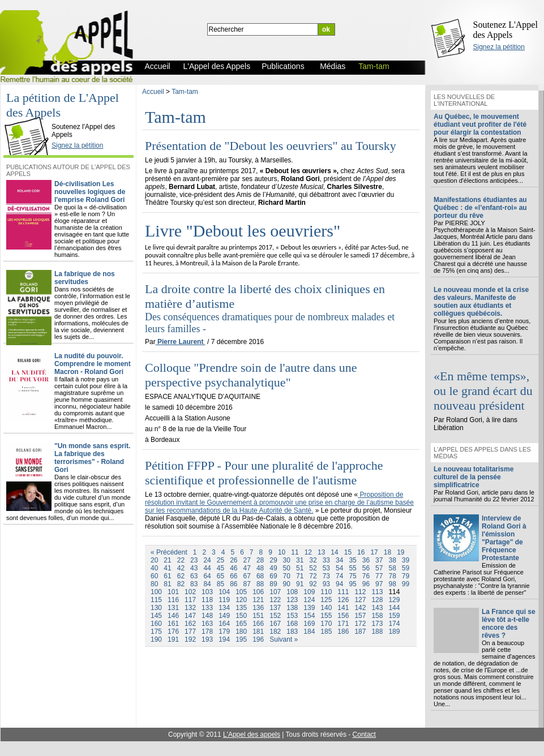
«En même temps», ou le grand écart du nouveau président (483, 391)
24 (207, 560)
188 (377, 632)
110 (326, 592)
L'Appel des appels (252, 734)
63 (194, 576)
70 (287, 576)
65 (220, 576)
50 (287, 568)
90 (287, 584)
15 (348, 552)
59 (406, 568)
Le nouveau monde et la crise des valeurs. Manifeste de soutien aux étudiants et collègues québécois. (481, 302)
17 (374, 552)
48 (260, 568)
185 (326, 632)
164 (224, 624)
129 (394, 600)
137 (275, 608)
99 (406, 584)
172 (360, 624)
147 (190, 616)
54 (339, 568)
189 (394, 632)
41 (167, 568)
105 (241, 592)
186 (343, 632)
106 (258, 592)
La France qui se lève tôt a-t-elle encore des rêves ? (509, 624)
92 (313, 584)
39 (406, 560)
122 (275, 600)
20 (154, 560)
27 (247, 560)
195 (241, 639)
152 (275, 616)
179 (224, 632)
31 (300, 560)
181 (258, 632)
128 (377, 600)
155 (326, 616)
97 (379, 584)
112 (360, 592)
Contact (364, 734)
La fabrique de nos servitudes (85, 278)
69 (273, 576)
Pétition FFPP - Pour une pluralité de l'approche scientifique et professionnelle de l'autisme (264, 473)
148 (207, 616)
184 (309, 632)
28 (260, 560)
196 (258, 639)
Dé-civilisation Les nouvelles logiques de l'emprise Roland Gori (90, 192)
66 (234, 576)
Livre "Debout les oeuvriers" (243, 231)
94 (339, 584)
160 (156, 624)
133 (207, 608)
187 (360, 632)
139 (309, 608)
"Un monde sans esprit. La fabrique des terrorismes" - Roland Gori (92, 458)
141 (343, 608)
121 (258, 600)
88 (260, 584)
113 (377, 592)
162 (190, 624)
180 (241, 632)
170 (326, 624)
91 (300, 584)
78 (392, 576)
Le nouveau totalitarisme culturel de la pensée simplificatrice (474, 477)
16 (361, 552)
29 (273, 560)
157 (360, 616)
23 (194, 560)
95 (352, 584)
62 (181, 576)
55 (352, 568)
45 (220, 568)
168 (292, 624)
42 (181, 568)
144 (394, 608)
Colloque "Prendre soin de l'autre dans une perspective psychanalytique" (251, 375)
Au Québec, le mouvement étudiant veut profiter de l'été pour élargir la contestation (480, 124)
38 (392, 560)
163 (207, 624)
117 (190, 600)
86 (234, 584)
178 (207, 632)
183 (292, 632)
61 (167, 576)
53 (326, 568)
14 (334, 552)
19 (400, 552)
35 (352, 560)
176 (173, 632)
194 (224, 639)
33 (326, 560)
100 (156, 592)
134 (224, 608)
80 (154, 584)
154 (309, 616)
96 (366, 584)
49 (273, 568)
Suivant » (284, 639)
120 (241, 600)
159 (394, 616)
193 (207, 639)
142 (360, 608)
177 (190, 632)
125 (326, 600)
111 (343, 592)
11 (295, 552)
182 (275, 632)
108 (292, 592)
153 (292, 616)
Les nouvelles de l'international (464, 100)
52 (313, 568)
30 (287, 560)
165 (241, 624)
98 (392, 584)
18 (387, 552)
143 (377, 608)
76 (366, 576)
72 (313, 576)
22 (181, 560)
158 (377, 616)
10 (282, 552)
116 (173, 600)
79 (406, 576)
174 (394, 624)
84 (207, 584)
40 (154, 568)
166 (258, 624)
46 (234, 568)
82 (181, 584)
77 (379, 576)
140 (326, 608)
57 (379, 568)
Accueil (153, 92)
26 (234, 560)
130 (156, 608)
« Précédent (169, 552)
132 (190, 608)
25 (220, 560)
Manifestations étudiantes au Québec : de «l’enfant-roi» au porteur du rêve (480, 208)
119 (224, 600)
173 (377, 624)
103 (207, 592)
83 (194, 584)
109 (309, 592)
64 (207, 576)
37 (379, 560)
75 (352, 576)
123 (292, 600)
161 (173, 624)
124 (309, 600)
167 (275, 624)
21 (167, 560)
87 (247, 584)
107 (275, 592)
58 (392, 568)
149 (224, 616)
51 (300, 568)
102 (190, 592)
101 (173, 592)
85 (220, 584)
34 (339, 560)
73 (326, 576)
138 (292, 608)
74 (339, 576)
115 (156, 600)
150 (241, 616)
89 (273, 584)
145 (156, 616)
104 (224, 592)
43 (194, 568)
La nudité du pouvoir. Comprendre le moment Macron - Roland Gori (93, 364)
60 (154, 576)
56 (366, 568)
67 (247, 576)
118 (207, 600)
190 (156, 639)
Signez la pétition (499, 47)
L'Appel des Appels (29, 117)
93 (326, 584)
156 (343, 616)
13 (321, 552)
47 (247, 568)
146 (173, 616)
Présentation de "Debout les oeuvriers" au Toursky (271, 146)
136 (258, 608)
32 (313, 560)
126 (343, 600)
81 (167, 584)
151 (258, 616)
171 (343, 624)
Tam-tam (185, 92)
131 (173, 608)
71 (300, 576)
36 (366, 560)
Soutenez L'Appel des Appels (506, 30)
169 (309, 624)
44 (207, 568)
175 (156, 632)
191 (173, 639)
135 (241, 608)
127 (360, 600)
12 (308, 552)
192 (190, 639)
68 (260, 576)
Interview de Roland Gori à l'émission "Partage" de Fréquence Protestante (504, 538)
